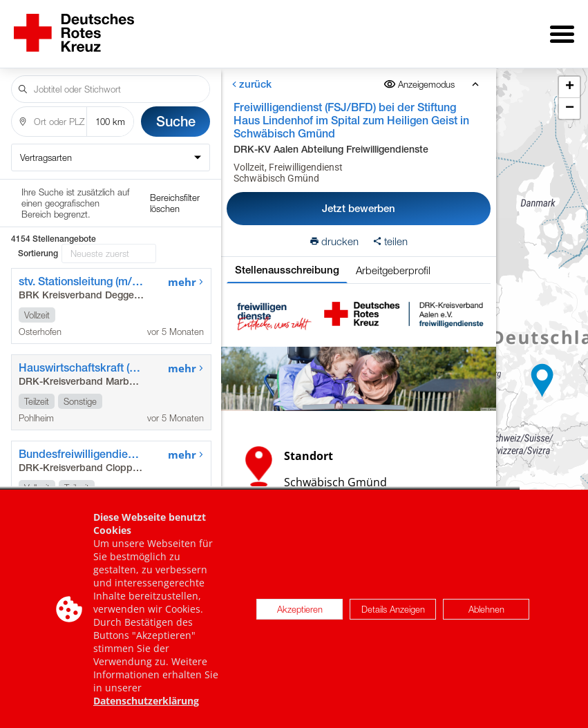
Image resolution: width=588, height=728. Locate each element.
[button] (542, 376)
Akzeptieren (300, 610)
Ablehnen (486, 610)
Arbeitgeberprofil (393, 260)
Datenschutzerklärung (146, 702)
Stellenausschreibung (287, 260)
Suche (176, 112)
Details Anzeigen (393, 610)
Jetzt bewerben (359, 199)
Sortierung (38, 196)
